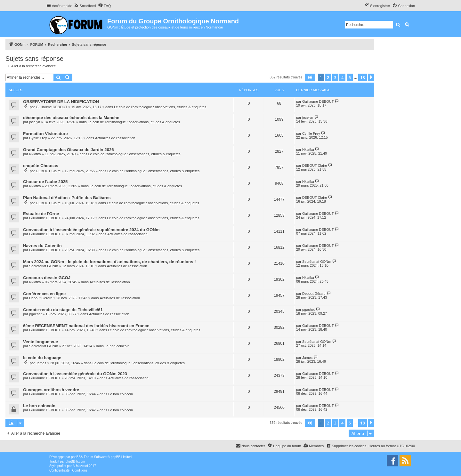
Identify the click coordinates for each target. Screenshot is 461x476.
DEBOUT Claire (48, 171)
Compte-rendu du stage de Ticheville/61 (63, 310)
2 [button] (328, 77)
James (41, 363)
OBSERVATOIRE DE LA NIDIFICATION (61, 102)
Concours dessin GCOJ (47, 278)
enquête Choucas (41, 166)
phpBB (76, 457)
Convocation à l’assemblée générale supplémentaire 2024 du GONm (91, 230)
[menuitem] (85, 6)
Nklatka (35, 154)
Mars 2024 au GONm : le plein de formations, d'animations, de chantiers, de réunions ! (109, 262)
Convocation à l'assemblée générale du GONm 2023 (75, 374)
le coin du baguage (42, 358)
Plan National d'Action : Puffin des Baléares (67, 198)
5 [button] (350, 77)
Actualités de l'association (115, 138)
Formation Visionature (45, 134)
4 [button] (342, 77)
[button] (310, 77)
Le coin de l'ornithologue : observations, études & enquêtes (160, 107)
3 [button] (335, 77)
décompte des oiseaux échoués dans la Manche (71, 118)
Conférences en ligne (44, 294)
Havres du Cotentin (42, 246)
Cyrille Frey (38, 138)
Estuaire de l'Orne (41, 214)
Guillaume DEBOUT (52, 107)
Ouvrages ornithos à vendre (51, 390)
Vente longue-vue (40, 342)
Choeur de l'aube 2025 (45, 182)
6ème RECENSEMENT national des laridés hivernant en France (86, 326)
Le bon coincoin (117, 346)
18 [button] (363, 77)
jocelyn (35, 122)
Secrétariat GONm (44, 266)
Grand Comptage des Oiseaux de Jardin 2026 (69, 150)
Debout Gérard (41, 298)
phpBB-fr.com (75, 461)
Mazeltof (82, 466)
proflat (62, 466)
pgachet (35, 314)
